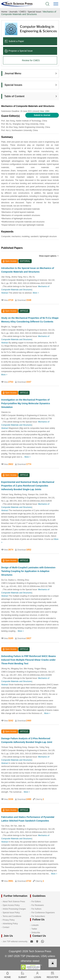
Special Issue (34, 12)
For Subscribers (38, 916)
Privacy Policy (9, 920)
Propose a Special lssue (19, 51)
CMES (23, 12)
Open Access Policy (11, 905)
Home (4, 12)
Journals (13, 12)
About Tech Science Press (14, 902)
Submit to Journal (42, 115)
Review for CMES (31, 60)
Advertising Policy (10, 924)
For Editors (36, 902)
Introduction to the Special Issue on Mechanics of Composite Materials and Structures (28, 270)
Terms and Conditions (12, 916)
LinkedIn (35, 925)
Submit (23, 975)
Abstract (5, 293)
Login (38, 975)
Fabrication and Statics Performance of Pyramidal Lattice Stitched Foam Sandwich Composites (28, 819)
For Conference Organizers (43, 913)
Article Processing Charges (14, 909)
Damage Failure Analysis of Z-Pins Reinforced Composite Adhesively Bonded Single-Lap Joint (27, 740)
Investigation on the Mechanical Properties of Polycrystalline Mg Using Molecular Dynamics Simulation (26, 403)
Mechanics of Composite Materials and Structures (29, 13)
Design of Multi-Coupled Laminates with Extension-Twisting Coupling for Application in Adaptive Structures (29, 571)
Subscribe (36, 933)
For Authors (36, 909)
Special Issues (13, 85)
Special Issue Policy (11, 913)
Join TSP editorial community (15, 941)
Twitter (34, 929)
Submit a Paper (14, 41)
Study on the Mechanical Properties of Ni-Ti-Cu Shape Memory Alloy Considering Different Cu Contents (30, 320)
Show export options (49, 256)
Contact (6, 927)
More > (36, 293)
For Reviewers (38, 905)
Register (52, 975)
